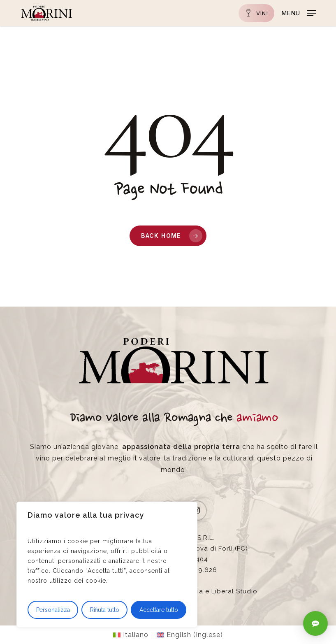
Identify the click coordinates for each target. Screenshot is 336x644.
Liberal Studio (234, 591)
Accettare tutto (159, 610)
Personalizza (53, 610)
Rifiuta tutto (105, 610)
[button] (299, 13)
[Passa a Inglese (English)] (190, 635)
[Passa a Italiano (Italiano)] (131, 635)
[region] (107, 565)
